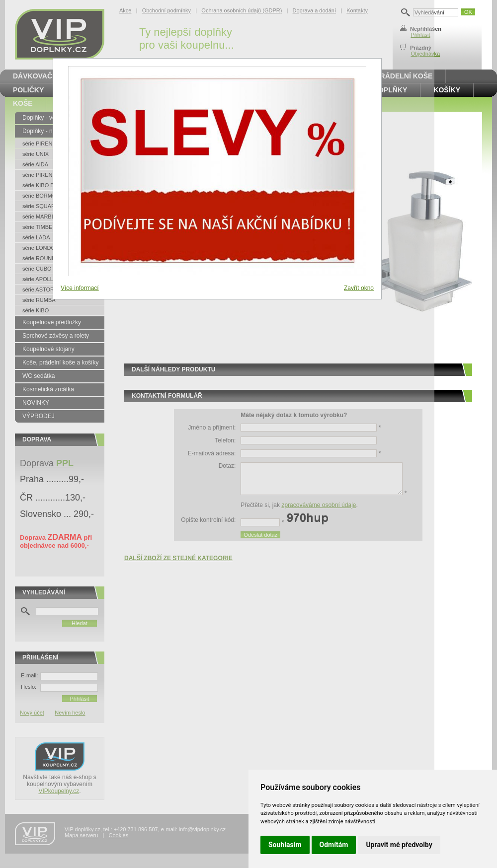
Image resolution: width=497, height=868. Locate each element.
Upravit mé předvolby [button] (399, 845)
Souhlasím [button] (285, 845)
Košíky (447, 90)
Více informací (80, 288)
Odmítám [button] (334, 845)
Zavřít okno (359, 288)
